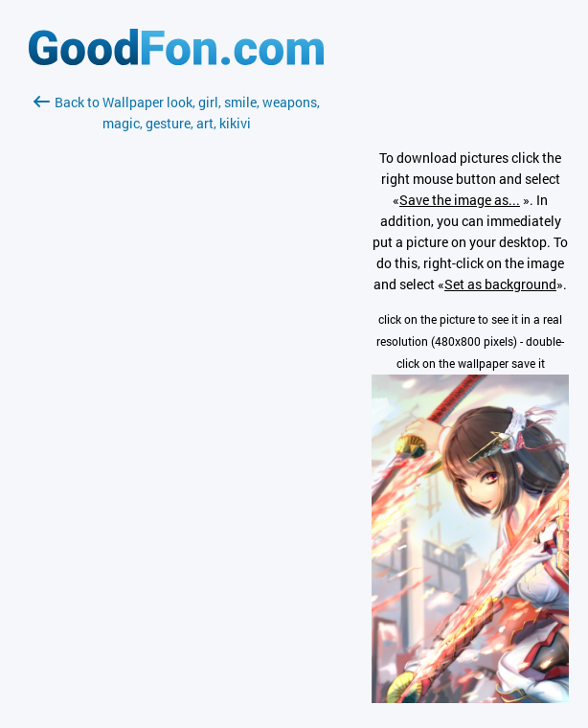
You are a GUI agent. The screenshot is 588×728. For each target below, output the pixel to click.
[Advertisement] (176, 361)
